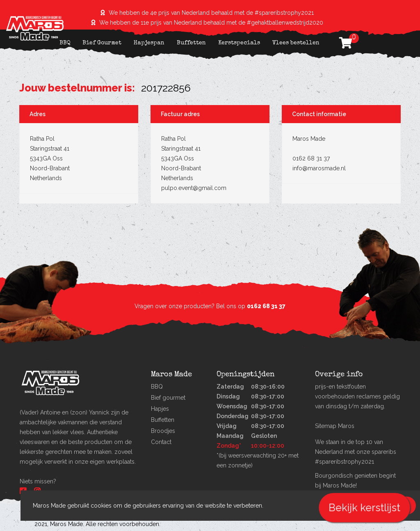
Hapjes (160, 409)
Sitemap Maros (335, 426)
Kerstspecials (239, 43)
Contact (161, 442)
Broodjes (163, 431)
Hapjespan (149, 43)
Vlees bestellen (296, 43)
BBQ (65, 43)
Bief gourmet (168, 398)
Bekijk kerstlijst (364, 507)
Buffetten (191, 43)
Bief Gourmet (102, 43)
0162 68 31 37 (266, 306)
